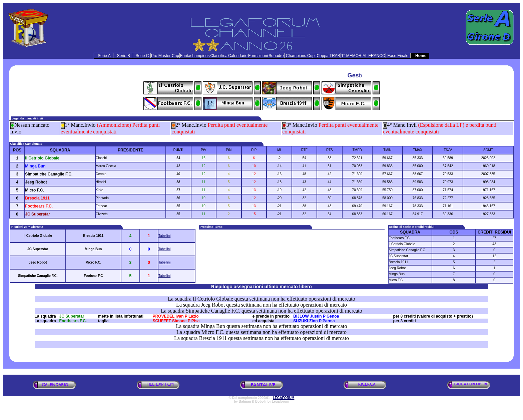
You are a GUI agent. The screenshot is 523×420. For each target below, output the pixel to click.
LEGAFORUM (284, 398)
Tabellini (164, 236)
